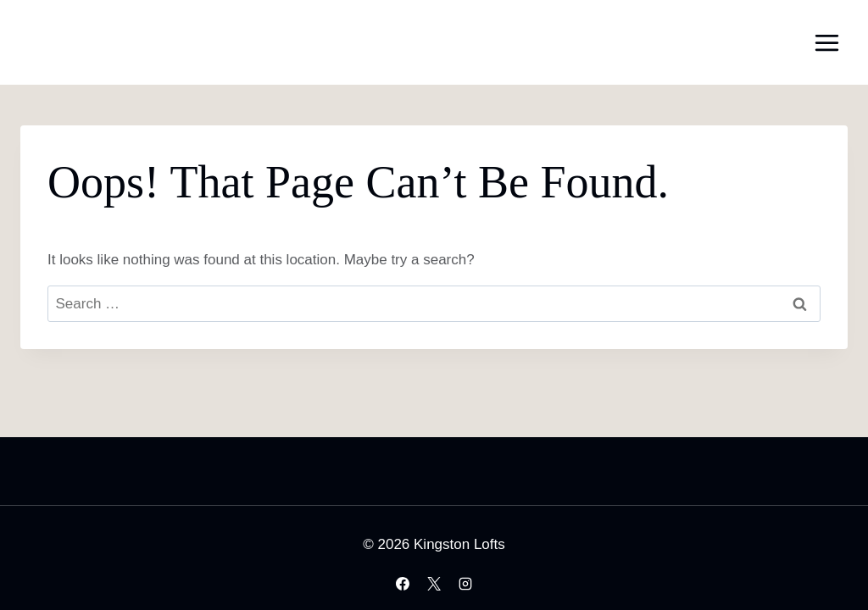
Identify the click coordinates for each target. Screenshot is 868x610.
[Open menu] (826, 42)
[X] (434, 584)
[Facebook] (403, 584)
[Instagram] (465, 584)
